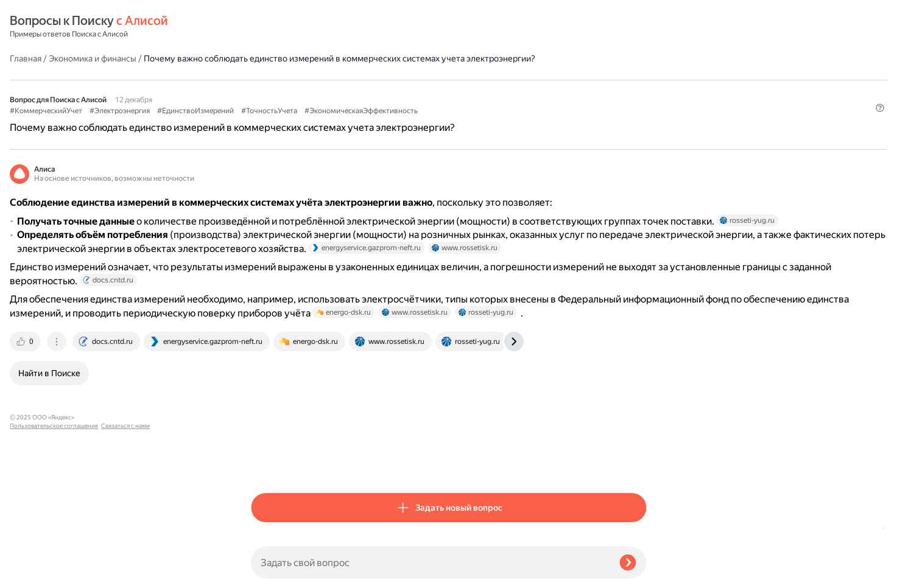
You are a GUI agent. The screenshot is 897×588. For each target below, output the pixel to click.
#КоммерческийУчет (287, 92)
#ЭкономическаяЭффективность (308, 104)
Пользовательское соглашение (54, 565)
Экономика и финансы (334, 27)
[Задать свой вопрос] (430, 562)
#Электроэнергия (361, 92)
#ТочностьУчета (510, 92)
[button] (639, 125)
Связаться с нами (34, 574)
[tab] (267, 463)
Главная (267, 27)
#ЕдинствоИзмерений (437, 92)
